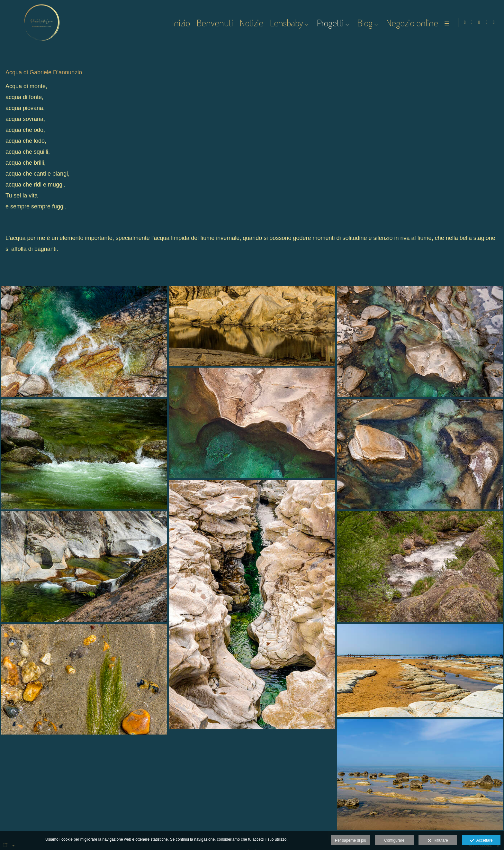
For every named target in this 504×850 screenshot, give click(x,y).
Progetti (329, 23)
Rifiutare (438, 841)
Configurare (394, 840)
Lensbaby (286, 23)
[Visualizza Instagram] (479, 23)
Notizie (251, 23)
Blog (364, 23)
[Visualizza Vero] (494, 23)
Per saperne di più (351, 840)
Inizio (180, 23)
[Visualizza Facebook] (472, 23)
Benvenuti (214, 23)
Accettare (481, 841)
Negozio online (411, 23)
